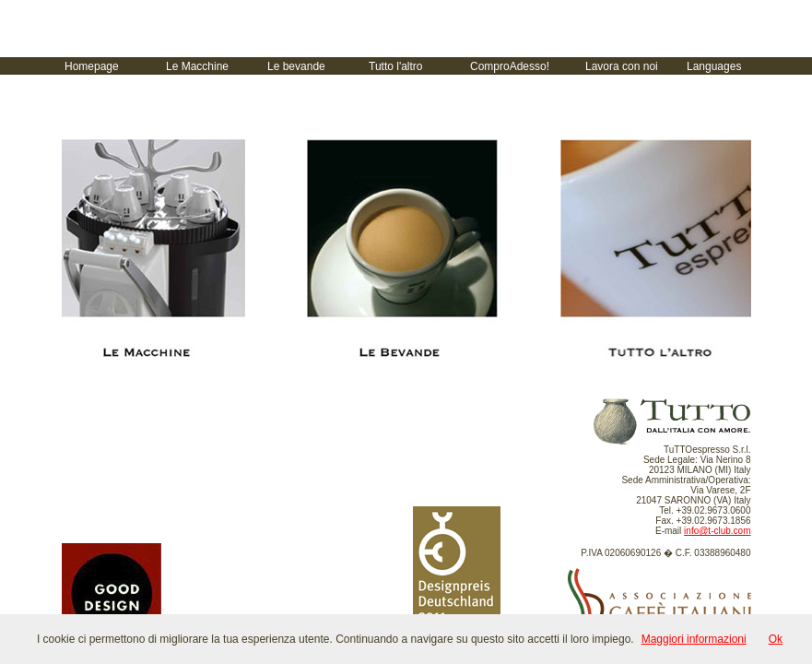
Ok (776, 639)
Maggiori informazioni (694, 639)
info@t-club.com (717, 531)
